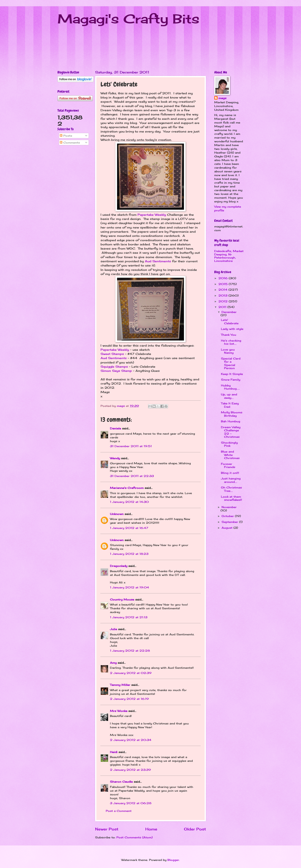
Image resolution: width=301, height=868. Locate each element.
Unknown (117, 514)
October (228, 516)
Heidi (114, 752)
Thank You (229, 335)
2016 (224, 278)
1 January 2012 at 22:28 (130, 651)
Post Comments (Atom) (135, 837)
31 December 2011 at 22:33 (132, 476)
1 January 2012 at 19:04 (129, 587)
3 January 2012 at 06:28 (131, 803)
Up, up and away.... (229, 396)
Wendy (115, 458)
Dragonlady (119, 566)
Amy (113, 663)
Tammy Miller (120, 685)
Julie (114, 629)
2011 (223, 307)
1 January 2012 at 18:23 (129, 554)
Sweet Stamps (112, 354)
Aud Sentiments (158, 261)
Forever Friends (228, 465)
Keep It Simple (232, 374)
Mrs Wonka (119, 711)
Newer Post (107, 829)
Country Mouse (122, 599)
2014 (223, 290)
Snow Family (231, 380)
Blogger (173, 860)
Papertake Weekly (152, 215)
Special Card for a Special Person (231, 363)
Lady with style (232, 329)
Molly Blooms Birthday (232, 414)
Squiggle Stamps (114, 367)
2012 (224, 301)
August (228, 528)
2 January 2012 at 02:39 (131, 673)
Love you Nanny (228, 351)
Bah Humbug (231, 421)
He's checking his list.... (231, 342)
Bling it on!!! (230, 473)
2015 (224, 284)
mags (222, 98)
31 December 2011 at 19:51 (131, 446)
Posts (66, 136)
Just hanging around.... (231, 480)
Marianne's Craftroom (127, 488)
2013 (223, 295)
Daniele (115, 428)
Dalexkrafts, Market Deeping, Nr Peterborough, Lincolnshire (229, 256)
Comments (70, 143)
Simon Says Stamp (116, 371)
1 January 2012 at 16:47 (129, 528)
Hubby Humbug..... (230, 387)
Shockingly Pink (229, 444)
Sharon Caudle (121, 782)
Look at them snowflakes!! (231, 498)
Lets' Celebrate (230, 321)
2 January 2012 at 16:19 (129, 699)
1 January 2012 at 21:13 (129, 617)
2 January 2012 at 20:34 (131, 740)
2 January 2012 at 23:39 (130, 770)
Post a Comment (119, 811)
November (229, 507)
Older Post (195, 829)
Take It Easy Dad (230, 405)
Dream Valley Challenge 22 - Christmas (231, 432)
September (230, 522)
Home (151, 829)
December (229, 312)
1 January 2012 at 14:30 (129, 502)
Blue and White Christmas (230, 455)
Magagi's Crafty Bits (128, 19)
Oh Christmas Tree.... (231, 489)
